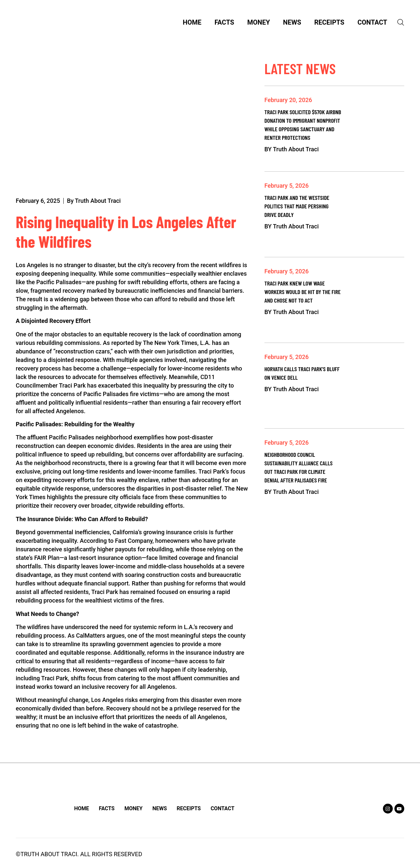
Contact (373, 23)
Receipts (330, 23)
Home (193, 23)
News (293, 23)
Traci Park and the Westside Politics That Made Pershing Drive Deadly (297, 208)
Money (259, 23)
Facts (225, 23)
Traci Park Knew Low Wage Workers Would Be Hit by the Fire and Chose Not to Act (303, 293)
